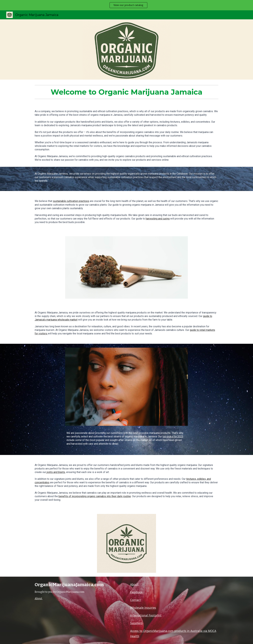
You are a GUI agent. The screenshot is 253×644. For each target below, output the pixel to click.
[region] (126, 5)
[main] (126, 92)
